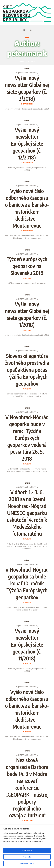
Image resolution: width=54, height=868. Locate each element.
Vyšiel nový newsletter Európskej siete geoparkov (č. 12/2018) (27, 143)
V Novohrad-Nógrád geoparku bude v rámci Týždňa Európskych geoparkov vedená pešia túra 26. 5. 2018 (27, 438)
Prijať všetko (27, 850)
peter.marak (23, 73)
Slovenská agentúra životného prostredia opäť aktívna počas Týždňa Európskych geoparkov (27, 370)
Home (21, 62)
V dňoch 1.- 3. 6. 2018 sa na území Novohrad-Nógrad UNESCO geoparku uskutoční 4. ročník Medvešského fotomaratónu (27, 513)
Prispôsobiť (27, 857)
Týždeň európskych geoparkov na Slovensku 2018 (27, 266)
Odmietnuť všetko (27, 863)
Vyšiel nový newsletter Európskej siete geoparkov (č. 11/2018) (27, 644)
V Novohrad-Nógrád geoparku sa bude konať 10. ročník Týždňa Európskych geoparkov (27, 583)
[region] (27, 847)
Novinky (35, 73)
